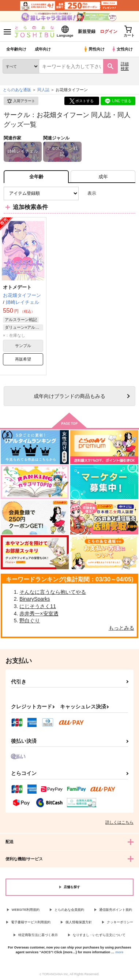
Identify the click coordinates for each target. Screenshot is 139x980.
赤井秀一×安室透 (39, 614)
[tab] (103, 177)
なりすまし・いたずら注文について (99, 935)
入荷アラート (21, 101)
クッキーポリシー (120, 922)
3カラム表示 (104, 193)
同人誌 (43, 90)
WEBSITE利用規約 (26, 910)
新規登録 (87, 31)
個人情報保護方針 (79, 922)
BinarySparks (35, 599)
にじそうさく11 (38, 606)
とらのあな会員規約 (69, 910)
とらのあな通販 (17, 90)
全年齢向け (16, 49)
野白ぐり (30, 621)
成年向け (43, 49)
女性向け (122, 49)
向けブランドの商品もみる (69, 396)
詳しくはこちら (119, 822)
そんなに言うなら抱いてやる (53, 592)
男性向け (94, 49)
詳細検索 (125, 66)
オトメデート (17, 287)
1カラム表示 (130, 193)
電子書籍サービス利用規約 (31, 922)
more (119, 952)
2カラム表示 (117, 193)
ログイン (109, 31)
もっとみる (121, 628)
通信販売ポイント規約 (116, 910)
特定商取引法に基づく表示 (38, 935)
